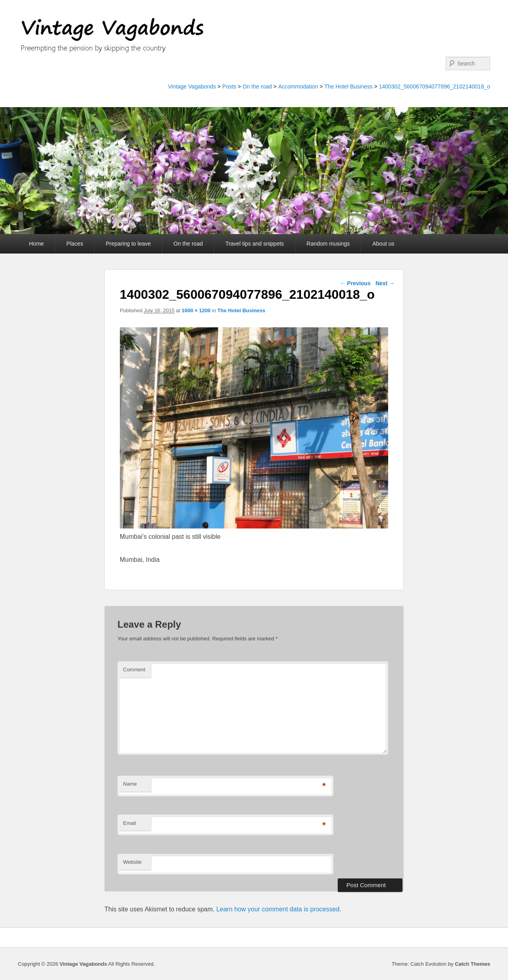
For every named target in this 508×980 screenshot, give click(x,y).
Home (36, 244)
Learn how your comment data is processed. (279, 909)
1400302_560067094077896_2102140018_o (435, 86)
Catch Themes (472, 964)
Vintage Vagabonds (192, 86)
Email (130, 823)
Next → (385, 283)
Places (75, 244)
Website (132, 862)
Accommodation (298, 86)
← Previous (355, 283)
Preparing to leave (128, 244)
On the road (257, 86)
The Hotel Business (348, 86)
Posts (229, 86)
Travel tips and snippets (255, 244)
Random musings (328, 244)
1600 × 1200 (196, 310)
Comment (134, 670)
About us (383, 244)
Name (130, 784)
